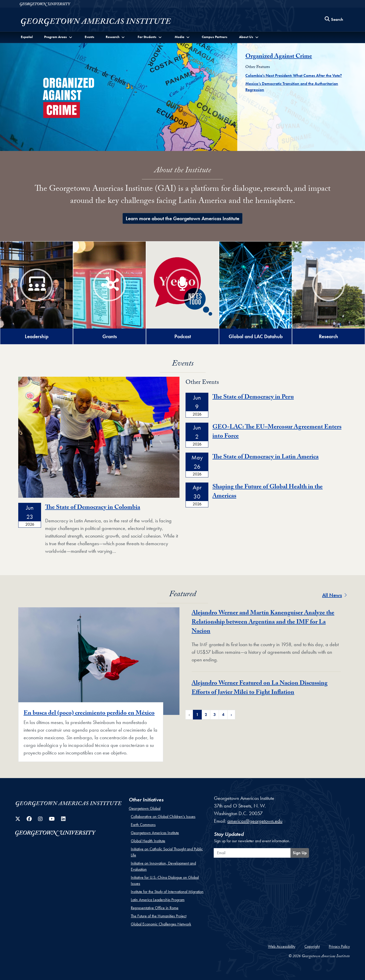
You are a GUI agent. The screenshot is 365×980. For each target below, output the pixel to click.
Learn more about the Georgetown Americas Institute (182, 218)
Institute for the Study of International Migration (167, 892)
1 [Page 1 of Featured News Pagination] (197, 715)
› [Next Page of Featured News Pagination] (231, 715)
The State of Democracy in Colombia (93, 508)
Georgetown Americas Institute (155, 833)
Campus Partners (215, 37)
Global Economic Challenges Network (161, 924)
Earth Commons (143, 825)
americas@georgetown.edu (255, 821)
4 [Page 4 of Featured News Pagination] (223, 715)
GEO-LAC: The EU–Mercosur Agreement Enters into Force (277, 432)
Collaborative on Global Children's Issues (163, 816)
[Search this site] (334, 20)
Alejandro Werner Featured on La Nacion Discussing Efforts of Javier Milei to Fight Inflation (260, 688)
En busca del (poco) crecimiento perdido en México (89, 714)
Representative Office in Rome (155, 908)
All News (334, 595)
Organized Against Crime (279, 57)
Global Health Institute (148, 841)
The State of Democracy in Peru (253, 398)
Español (27, 37)
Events (89, 37)
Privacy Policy (339, 946)
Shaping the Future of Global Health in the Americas (268, 492)
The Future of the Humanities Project (159, 916)
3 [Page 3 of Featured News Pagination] (215, 715)
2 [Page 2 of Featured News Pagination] (206, 715)
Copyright (312, 946)
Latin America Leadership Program (158, 900)
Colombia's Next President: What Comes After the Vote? (294, 75)
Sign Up (300, 853)
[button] (59, 37)
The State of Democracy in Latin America (266, 458)
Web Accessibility (282, 946)
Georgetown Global (145, 808)
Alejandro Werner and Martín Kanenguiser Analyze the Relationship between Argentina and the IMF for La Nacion (263, 623)
